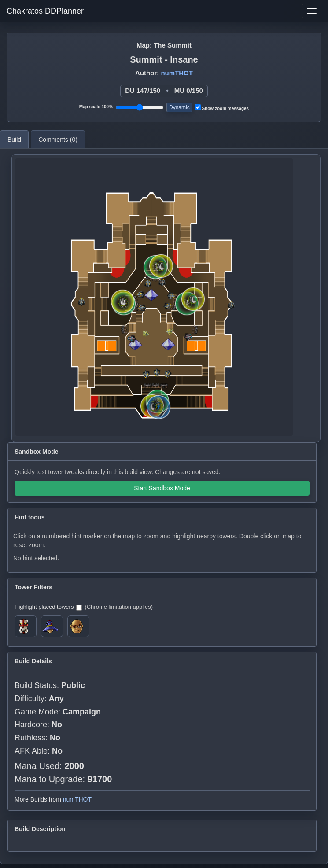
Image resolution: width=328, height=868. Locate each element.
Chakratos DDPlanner (45, 11)
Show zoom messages (222, 108)
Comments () (58, 140)
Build (14, 140)
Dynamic (179, 107)
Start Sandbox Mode (162, 488)
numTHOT (177, 73)
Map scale (96, 107)
